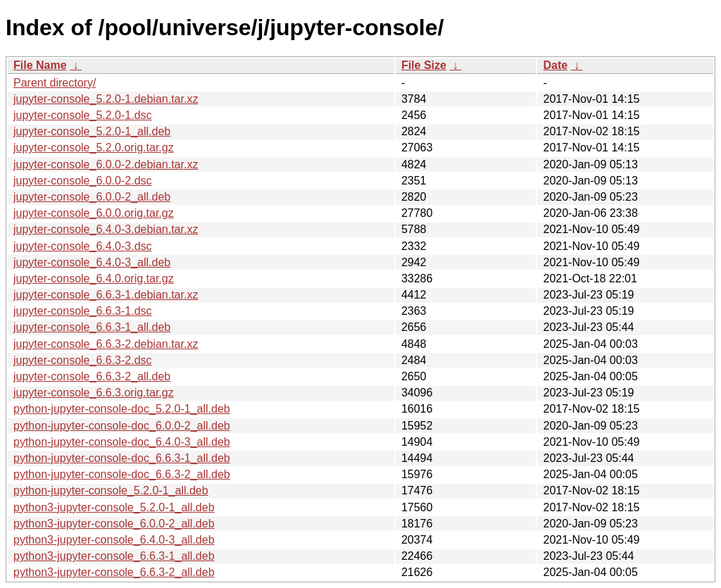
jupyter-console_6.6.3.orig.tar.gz (94, 393)
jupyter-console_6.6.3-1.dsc (83, 311)
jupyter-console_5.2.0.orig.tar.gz (94, 148)
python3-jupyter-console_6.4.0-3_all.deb (114, 540)
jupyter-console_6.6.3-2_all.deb (92, 376)
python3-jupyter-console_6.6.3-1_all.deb (114, 556)
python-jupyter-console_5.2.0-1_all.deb (111, 490)
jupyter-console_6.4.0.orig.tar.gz (94, 279)
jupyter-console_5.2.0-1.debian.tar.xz (106, 99)
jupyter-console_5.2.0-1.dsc (83, 115)
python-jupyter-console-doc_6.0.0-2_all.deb (122, 426)
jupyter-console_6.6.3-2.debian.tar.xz (106, 344)
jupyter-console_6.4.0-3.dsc (83, 246)
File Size (424, 65)
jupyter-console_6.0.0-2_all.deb (92, 197)
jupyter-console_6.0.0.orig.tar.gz (94, 213)
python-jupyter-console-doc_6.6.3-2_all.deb (122, 474)
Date (555, 65)
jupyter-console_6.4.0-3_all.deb (92, 262)
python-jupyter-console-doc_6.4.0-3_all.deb (122, 442)
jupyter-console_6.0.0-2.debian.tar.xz (106, 164)
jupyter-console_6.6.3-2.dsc (83, 360)
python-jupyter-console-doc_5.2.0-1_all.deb (122, 409)
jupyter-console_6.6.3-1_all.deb (92, 327)
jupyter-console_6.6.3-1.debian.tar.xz (106, 295)
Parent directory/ (55, 83)
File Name (40, 65)
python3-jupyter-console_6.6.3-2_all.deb (114, 572)
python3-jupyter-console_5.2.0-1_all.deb (114, 507)
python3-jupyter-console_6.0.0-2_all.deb (114, 524)
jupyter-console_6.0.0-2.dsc (83, 181)
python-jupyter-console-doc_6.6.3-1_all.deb (122, 458)
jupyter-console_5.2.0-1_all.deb (92, 131)
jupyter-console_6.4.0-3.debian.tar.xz (106, 229)
